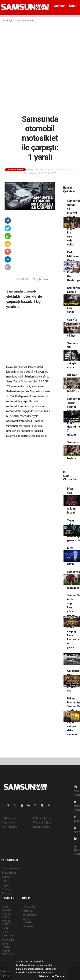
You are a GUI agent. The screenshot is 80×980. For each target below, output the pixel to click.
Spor (5, 881)
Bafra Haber (9, 873)
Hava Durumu (7, 908)
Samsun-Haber (60, 8)
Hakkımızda (9, 818)
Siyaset (6, 885)
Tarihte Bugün (6, 930)
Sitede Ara (29, 907)
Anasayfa (8, 21)
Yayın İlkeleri (9, 823)
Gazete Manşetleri (8, 952)
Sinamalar (8, 935)
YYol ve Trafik (6, 915)
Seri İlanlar (8, 940)
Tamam (58, 976)
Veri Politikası (10, 827)
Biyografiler (30, 915)
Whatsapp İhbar (42, 823)
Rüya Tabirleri (28, 921)
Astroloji (28, 926)
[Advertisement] (40, 69)
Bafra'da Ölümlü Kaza (72, 659)
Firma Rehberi (6, 945)
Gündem (7, 889)
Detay (43, 976)
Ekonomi (7, 893)
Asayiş (6, 877)
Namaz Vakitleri (7, 923)
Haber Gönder (41, 827)
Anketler (28, 911)
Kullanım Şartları (43, 818)
